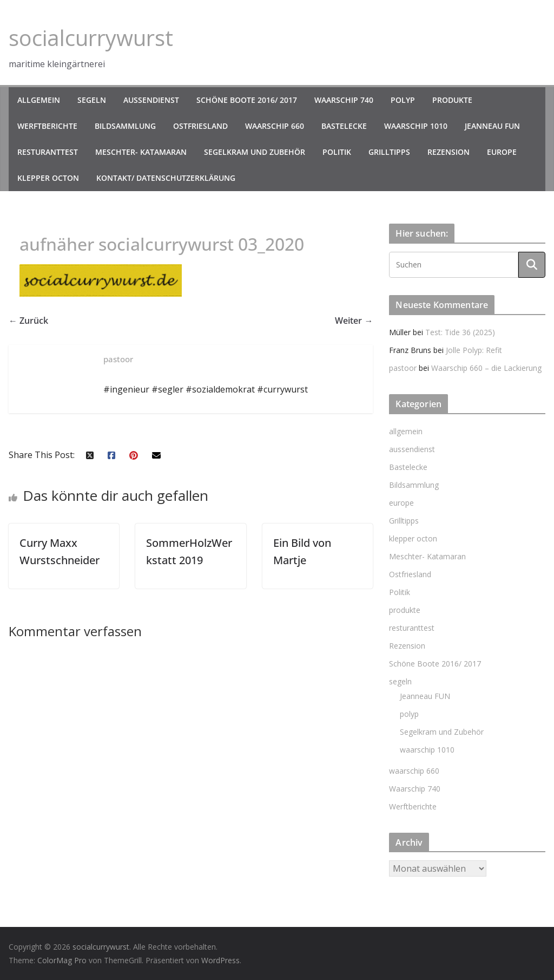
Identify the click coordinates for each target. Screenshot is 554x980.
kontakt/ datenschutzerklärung (166, 178)
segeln (92, 100)
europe (502, 152)
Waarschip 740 (344, 100)
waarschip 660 (275, 126)
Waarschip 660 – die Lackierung (486, 368)
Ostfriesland (200, 126)
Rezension (449, 152)
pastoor (403, 368)
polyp (403, 100)
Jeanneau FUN (492, 126)
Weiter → (354, 321)
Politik (337, 152)
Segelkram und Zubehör (255, 152)
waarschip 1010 (416, 126)
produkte (452, 100)
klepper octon (48, 178)
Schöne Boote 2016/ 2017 (247, 100)
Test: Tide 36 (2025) (460, 332)
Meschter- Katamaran (141, 152)
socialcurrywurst (91, 38)
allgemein (39, 100)
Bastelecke (344, 126)
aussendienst (151, 100)
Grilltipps (389, 152)
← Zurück (28, 321)
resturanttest (48, 152)
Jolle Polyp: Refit (474, 350)
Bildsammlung (125, 126)
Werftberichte (47, 126)
